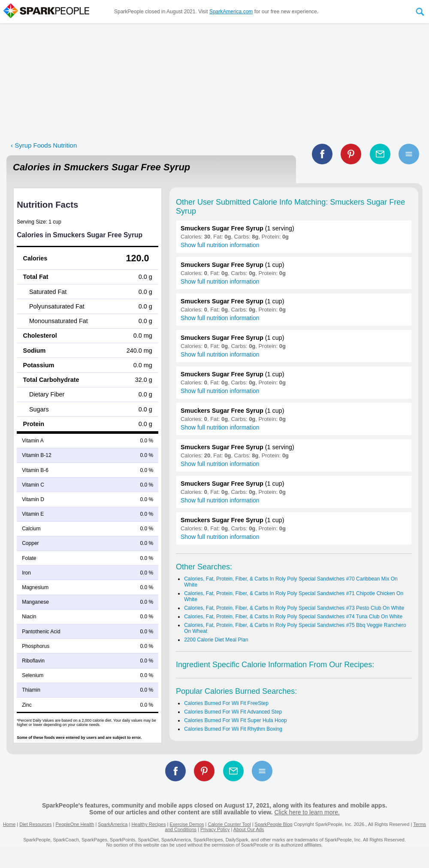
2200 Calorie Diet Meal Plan (216, 640)
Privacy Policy (215, 829)
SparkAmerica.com (231, 12)
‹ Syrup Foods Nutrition (44, 145)
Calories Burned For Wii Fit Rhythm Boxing (233, 729)
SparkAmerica (113, 824)
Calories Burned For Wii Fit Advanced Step (233, 712)
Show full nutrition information (220, 245)
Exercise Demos (187, 824)
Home (9, 824)
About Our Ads (249, 829)
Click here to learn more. (307, 812)
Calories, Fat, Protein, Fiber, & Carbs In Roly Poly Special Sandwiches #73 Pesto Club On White (294, 608)
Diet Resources (35, 824)
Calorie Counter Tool (230, 824)
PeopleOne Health (75, 824)
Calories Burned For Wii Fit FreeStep (226, 703)
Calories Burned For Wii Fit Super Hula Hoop (235, 720)
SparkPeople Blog (274, 824)
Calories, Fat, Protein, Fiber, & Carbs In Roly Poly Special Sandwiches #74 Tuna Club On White (293, 617)
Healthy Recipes (148, 824)
